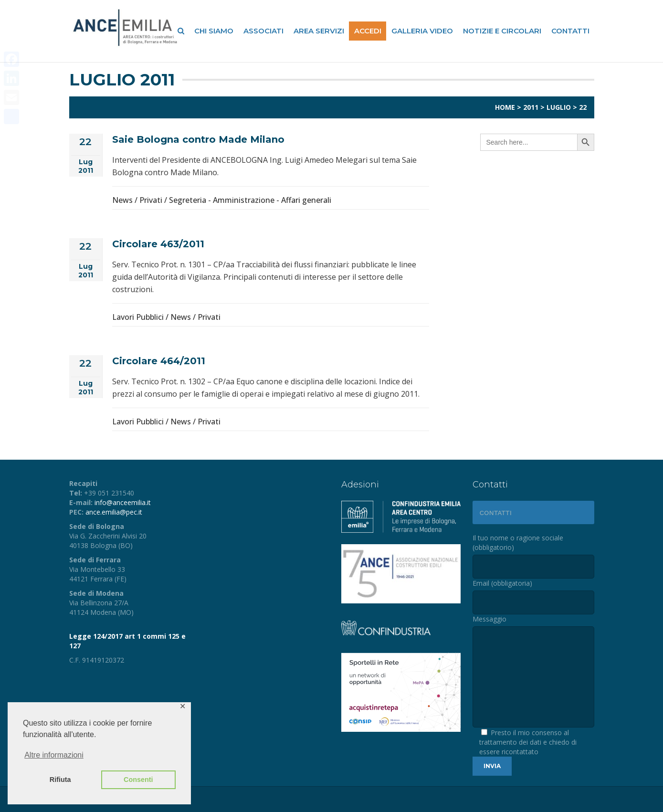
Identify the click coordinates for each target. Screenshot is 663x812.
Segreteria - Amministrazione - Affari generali (250, 200)
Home (505, 107)
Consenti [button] (138, 780)
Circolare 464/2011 (159, 361)
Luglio (559, 107)
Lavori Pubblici (138, 317)
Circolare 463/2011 (158, 244)
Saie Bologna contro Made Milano (198, 139)
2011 (531, 107)
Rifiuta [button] (60, 780)
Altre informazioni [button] (54, 755)
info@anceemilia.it (123, 502)
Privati (151, 200)
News (122, 200)
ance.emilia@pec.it (114, 512)
